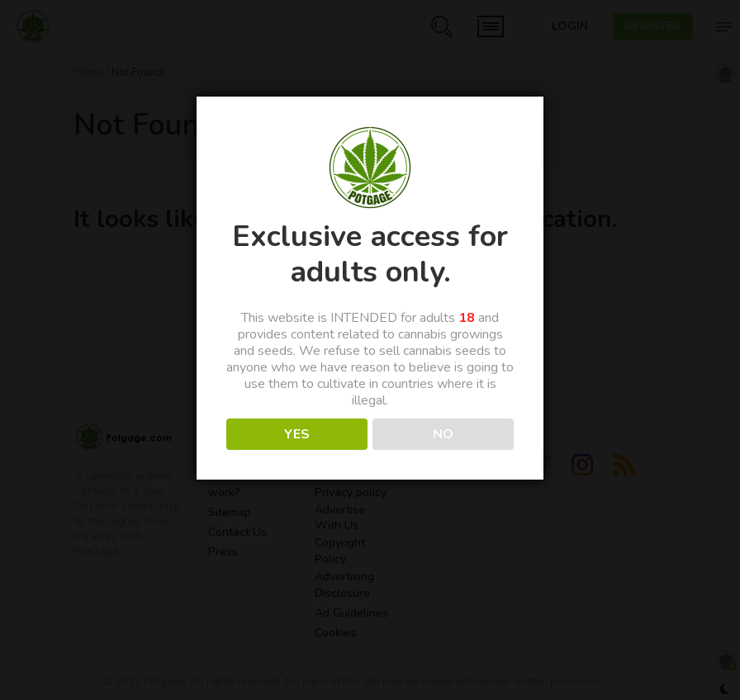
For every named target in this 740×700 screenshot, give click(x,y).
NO (443, 434)
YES (297, 434)
